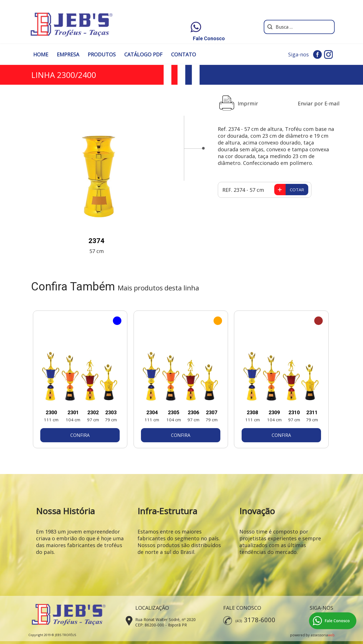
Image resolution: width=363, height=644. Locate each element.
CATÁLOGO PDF (143, 54)
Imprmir (248, 103)
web (331, 635)
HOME (41, 54)
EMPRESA (68, 54)
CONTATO (183, 54)
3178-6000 (260, 620)
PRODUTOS (102, 54)
